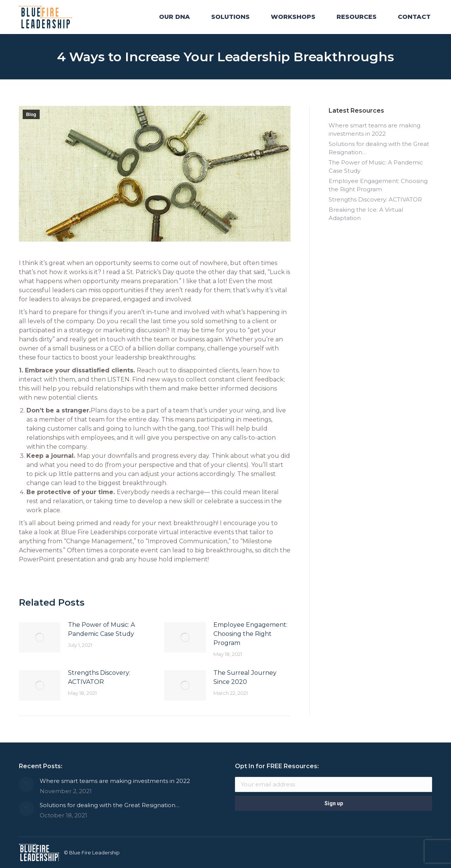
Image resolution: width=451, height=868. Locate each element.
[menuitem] (175, 17)
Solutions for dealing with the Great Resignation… (379, 148)
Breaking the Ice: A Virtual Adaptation (366, 214)
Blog (31, 115)
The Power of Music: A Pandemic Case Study (101, 629)
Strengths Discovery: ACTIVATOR (99, 677)
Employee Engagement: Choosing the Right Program (250, 634)
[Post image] (40, 637)
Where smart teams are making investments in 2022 (375, 129)
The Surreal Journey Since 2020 (245, 677)
